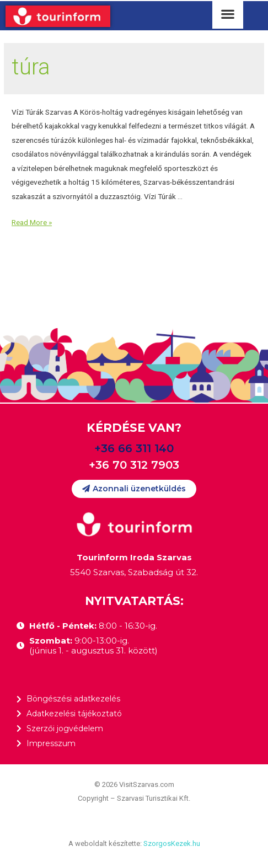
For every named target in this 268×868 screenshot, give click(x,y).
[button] (134, 489)
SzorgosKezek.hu (172, 843)
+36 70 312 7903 (134, 465)
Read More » (32, 222)
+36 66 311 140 (134, 448)
